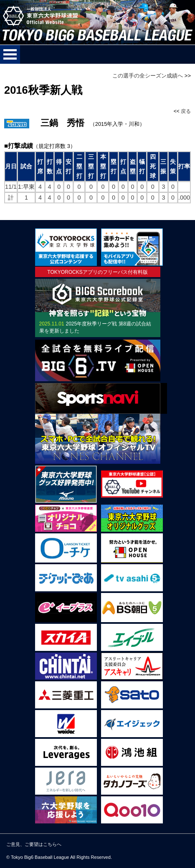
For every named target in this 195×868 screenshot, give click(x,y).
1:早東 (26, 187)
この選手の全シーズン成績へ (148, 76)
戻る (186, 111)
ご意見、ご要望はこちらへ (34, 844)
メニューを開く (10, 54)
